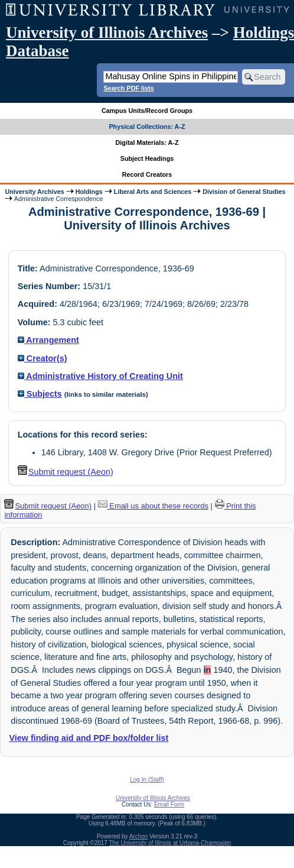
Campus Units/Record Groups (147, 111)
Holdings (89, 192)
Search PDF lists (128, 88)
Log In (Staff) (147, 780)
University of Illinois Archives (107, 33)
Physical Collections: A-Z (147, 127)
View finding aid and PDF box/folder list (89, 738)
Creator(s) (43, 358)
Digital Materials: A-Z (147, 142)
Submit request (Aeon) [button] (66, 472)
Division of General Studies (244, 192)
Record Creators (147, 174)
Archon (139, 836)
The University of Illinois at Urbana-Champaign (170, 843)
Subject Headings (147, 158)
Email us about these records (153, 506)
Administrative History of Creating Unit (100, 376)
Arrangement (48, 340)
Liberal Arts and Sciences (153, 192)
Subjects (40, 394)
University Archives (34, 192)
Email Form (169, 804)
